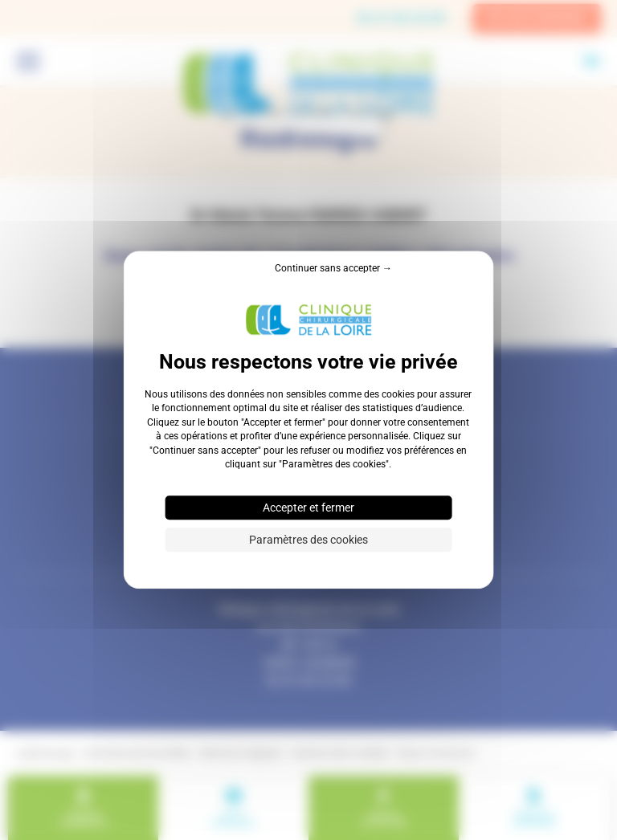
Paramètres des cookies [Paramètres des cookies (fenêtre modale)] (308, 540)
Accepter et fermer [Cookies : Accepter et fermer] (308, 508)
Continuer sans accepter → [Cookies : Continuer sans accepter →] (333, 268)
